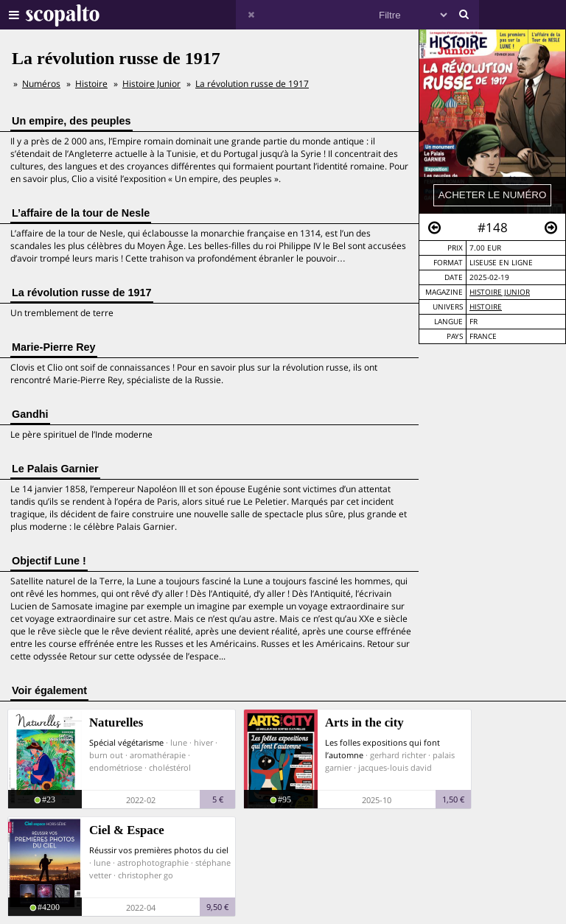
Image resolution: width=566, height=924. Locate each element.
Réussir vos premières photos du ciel (159, 850)
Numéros (41, 84)
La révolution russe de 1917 (252, 84)
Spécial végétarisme (126, 742)
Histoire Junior (500, 292)
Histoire (486, 307)
